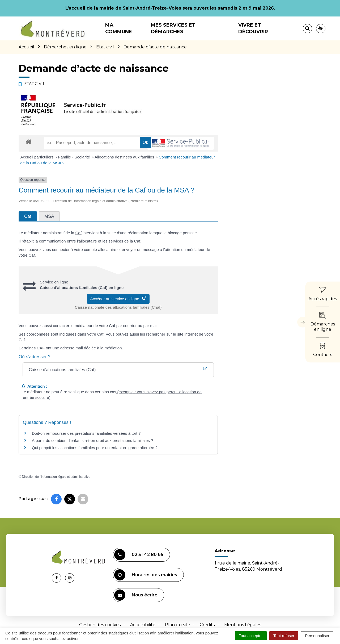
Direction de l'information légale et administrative (56, 477)
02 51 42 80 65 (139, 555)
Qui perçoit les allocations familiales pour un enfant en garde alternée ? (95, 448)
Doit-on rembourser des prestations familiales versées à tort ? (86, 433)
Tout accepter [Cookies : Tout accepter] (251, 636)
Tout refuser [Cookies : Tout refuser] (284, 636)
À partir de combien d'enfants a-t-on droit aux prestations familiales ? (92, 440)
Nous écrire (136, 595)
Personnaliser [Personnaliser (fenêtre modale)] (317, 636)
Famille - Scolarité (75, 157)
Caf (78, 233)
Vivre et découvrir (253, 28)
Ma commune (119, 28)
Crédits (207, 625)
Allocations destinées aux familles (125, 157)
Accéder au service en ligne (118, 299)
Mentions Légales (243, 625)
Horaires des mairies (146, 575)
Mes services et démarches (173, 28)
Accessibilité (143, 625)
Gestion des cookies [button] (100, 625)
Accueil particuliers (38, 157)
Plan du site (178, 625)
